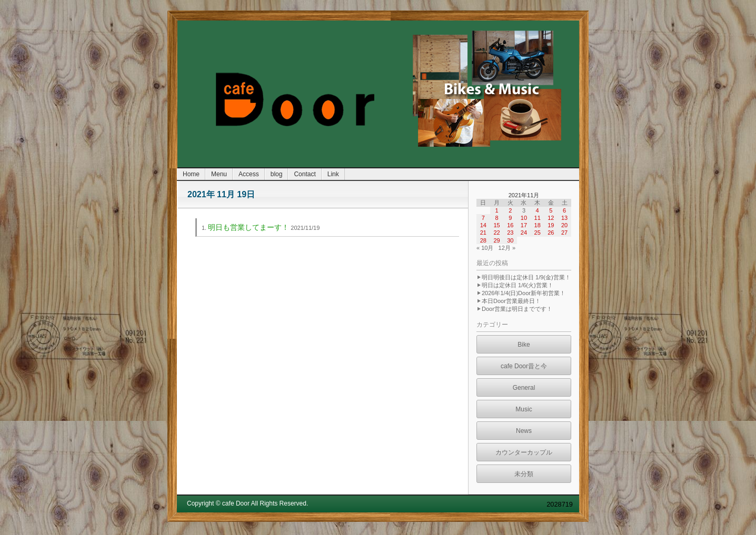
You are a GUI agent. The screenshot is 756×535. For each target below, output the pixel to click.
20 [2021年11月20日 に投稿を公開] (564, 225)
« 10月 (485, 248)
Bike (524, 345)
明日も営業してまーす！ (248, 227)
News (524, 431)
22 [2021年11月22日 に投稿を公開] (496, 233)
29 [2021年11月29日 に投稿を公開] (496, 240)
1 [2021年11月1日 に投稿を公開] (496, 210)
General (524, 388)
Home (191, 174)
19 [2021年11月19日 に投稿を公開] (551, 225)
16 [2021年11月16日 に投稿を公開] (510, 225)
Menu (219, 174)
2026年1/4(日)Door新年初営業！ (524, 293)
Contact (305, 174)
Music (524, 409)
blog (277, 174)
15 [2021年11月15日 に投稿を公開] (496, 225)
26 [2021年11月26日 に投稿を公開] (551, 233)
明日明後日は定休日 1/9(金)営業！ (526, 277)
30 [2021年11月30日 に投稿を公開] (510, 240)
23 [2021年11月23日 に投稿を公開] (510, 233)
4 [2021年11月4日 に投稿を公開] (538, 210)
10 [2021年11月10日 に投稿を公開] (524, 218)
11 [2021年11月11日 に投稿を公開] (538, 218)
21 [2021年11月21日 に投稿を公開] (483, 233)
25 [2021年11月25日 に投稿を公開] (538, 233)
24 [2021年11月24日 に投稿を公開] (524, 233)
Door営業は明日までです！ (517, 309)
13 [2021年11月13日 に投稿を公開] (564, 218)
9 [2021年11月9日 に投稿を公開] (510, 218)
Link (333, 174)
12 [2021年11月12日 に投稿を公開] (551, 218)
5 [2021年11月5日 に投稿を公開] (551, 210)
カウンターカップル (524, 452)
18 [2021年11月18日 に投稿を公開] (538, 225)
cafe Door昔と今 (524, 366)
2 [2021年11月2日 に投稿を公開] (510, 210)
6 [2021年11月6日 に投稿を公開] (564, 210)
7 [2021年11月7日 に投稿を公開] (483, 218)
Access (249, 174)
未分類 (524, 474)
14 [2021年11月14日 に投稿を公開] (483, 225)
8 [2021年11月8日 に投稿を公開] (496, 218)
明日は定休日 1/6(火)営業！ (518, 285)
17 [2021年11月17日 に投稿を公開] (524, 225)
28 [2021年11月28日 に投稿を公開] (483, 240)
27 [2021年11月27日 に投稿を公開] (564, 233)
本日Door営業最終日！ (511, 301)
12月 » (507, 248)
